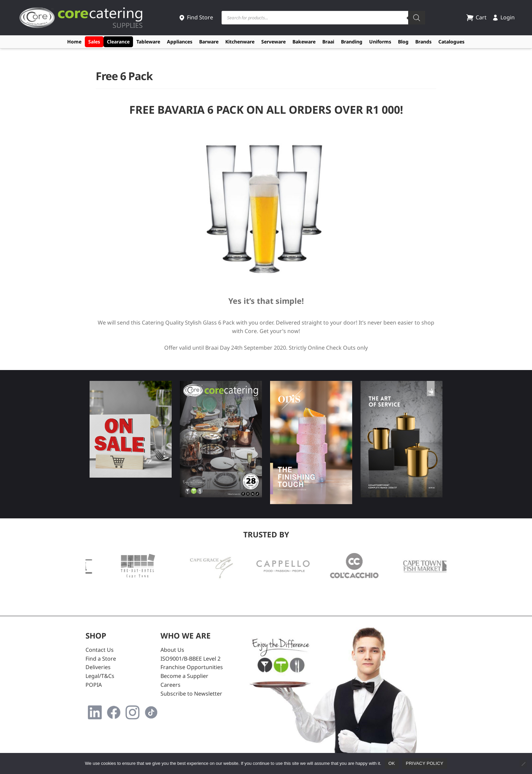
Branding (352, 42)
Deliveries (98, 667)
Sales (94, 42)
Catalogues (451, 42)
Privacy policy (425, 763)
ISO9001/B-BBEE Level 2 (191, 659)
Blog (403, 42)
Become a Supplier (184, 676)
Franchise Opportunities (192, 667)
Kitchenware (240, 42)
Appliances (180, 42)
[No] (523, 764)
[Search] (417, 18)
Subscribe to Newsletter (191, 694)
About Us (172, 650)
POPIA (94, 685)
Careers (170, 685)
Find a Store (101, 659)
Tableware (148, 42)
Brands (423, 42)
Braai (328, 42)
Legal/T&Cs (100, 676)
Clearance (118, 42)
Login (503, 17)
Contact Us (100, 650)
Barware (209, 42)
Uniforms (380, 42)
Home (74, 42)
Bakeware (304, 42)
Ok (392, 763)
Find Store (196, 17)
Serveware (273, 42)
